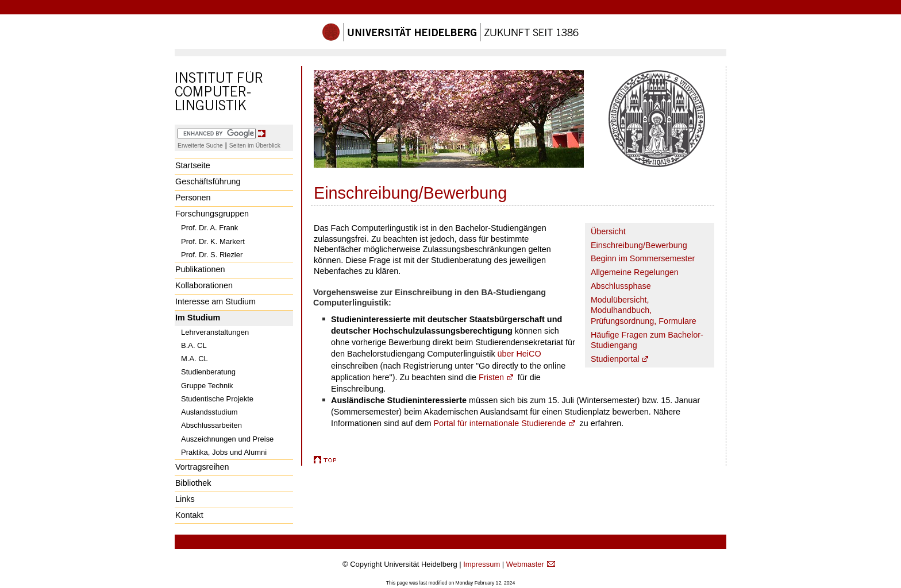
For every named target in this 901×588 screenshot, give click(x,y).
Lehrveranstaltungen (215, 332)
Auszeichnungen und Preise (227, 439)
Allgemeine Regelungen (635, 272)
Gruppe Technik (207, 386)
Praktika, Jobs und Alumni (224, 452)
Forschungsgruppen (212, 214)
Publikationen (200, 269)
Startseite (193, 165)
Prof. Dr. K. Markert (213, 241)
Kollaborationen (204, 285)
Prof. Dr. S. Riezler (212, 255)
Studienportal (615, 359)
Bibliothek (193, 483)
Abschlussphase (621, 286)
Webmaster (525, 564)
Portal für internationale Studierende (499, 423)
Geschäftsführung (208, 181)
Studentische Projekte (217, 399)
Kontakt (189, 515)
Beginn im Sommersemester (643, 258)
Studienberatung (208, 372)
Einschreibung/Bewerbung (639, 245)
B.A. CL (194, 345)
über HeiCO (519, 354)
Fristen (491, 377)
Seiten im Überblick (255, 146)
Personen (193, 198)
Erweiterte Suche (200, 146)
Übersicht (608, 231)
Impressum (482, 564)
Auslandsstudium (209, 412)
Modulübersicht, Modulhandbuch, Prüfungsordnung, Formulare (644, 310)
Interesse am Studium (215, 301)
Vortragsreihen (202, 467)
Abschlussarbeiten (211, 425)
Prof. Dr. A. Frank (209, 228)
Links (185, 499)
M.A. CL (195, 359)
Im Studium (198, 318)
